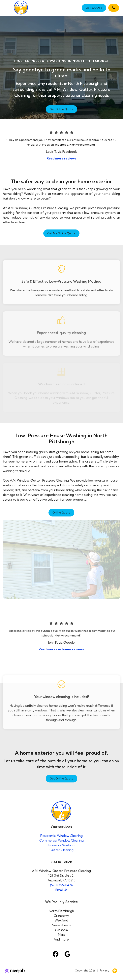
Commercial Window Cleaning (61, 840)
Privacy (105, 970)
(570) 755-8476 (61, 885)
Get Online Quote (61, 109)
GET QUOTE (94, 8)
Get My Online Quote (61, 233)
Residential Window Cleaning (61, 836)
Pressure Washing (61, 845)
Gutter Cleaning (61, 850)
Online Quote (61, 513)
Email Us (61, 890)
